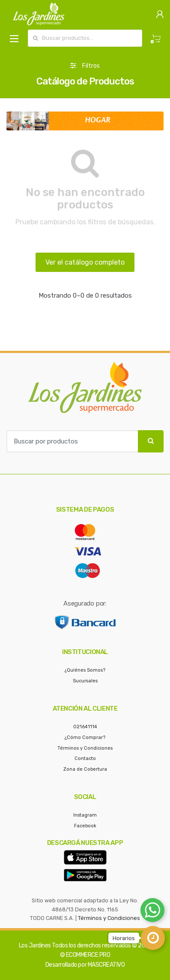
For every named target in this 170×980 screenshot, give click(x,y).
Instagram (85, 815)
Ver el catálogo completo (85, 262)
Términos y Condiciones (85, 748)
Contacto (85, 758)
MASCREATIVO (106, 965)
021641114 (85, 727)
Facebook (85, 826)
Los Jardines (35, 945)
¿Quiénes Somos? (85, 670)
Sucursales (85, 681)
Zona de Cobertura (85, 769)
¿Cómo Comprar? (85, 737)
